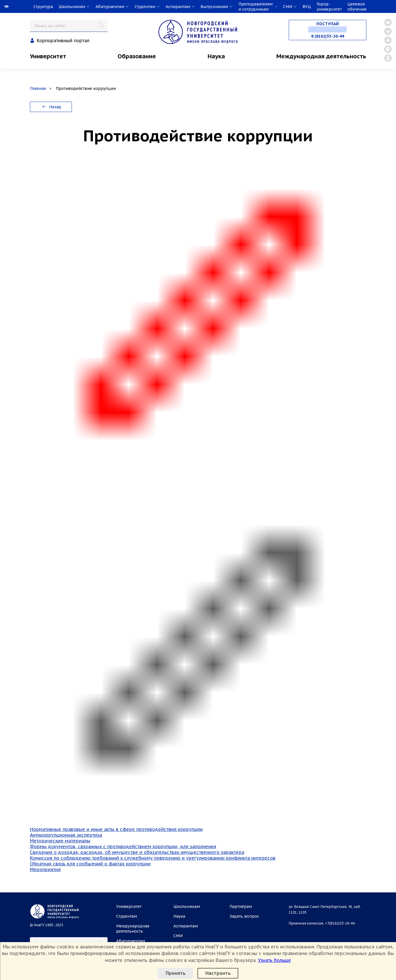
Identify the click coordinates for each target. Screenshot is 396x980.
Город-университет (329, 7)
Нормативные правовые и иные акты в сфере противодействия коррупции (116, 829)
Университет (48, 56)
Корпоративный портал (63, 40)
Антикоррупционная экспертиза (66, 835)
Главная (38, 88)
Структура (43, 7)
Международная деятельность (321, 56)
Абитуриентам (131, 941)
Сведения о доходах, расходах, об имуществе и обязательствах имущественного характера (137, 852)
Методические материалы (60, 841)
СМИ (178, 936)
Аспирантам (186, 926)
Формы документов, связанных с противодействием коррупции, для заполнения (123, 846)
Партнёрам (241, 906)
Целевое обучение (357, 7)
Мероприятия (45, 869)
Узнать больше (274, 960)
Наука (216, 56)
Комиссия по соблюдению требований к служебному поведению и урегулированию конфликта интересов (153, 858)
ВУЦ (307, 7)
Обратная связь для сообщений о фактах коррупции (90, 864)
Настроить (218, 973)
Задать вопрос (244, 916)
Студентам (127, 916)
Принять (176, 973)
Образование (137, 56)
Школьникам (187, 906)
